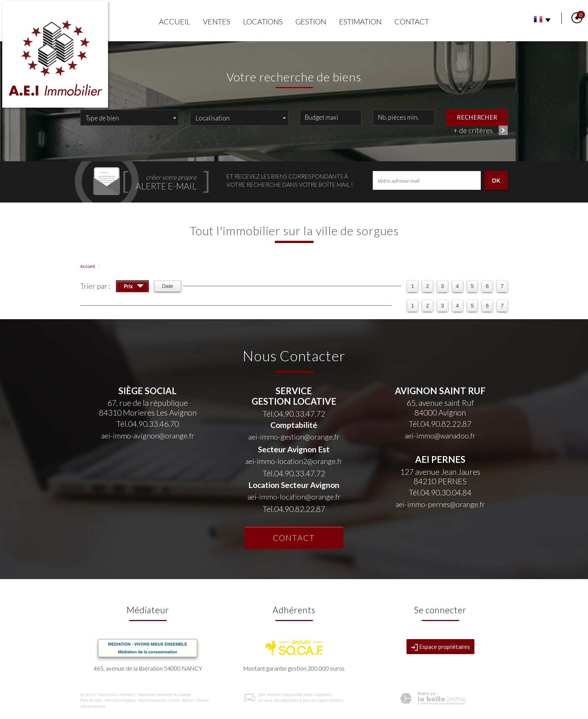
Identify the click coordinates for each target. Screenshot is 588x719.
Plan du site (91, 700)
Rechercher (477, 117)
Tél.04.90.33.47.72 (294, 414)
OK (496, 180)
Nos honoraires (152, 700)
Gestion (311, 22)
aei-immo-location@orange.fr (294, 497)
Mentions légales (120, 700)
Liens (174, 700)
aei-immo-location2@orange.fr (294, 461)
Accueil (175, 22)
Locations (263, 22)
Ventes (217, 22)
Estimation (360, 22)
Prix (134, 287)
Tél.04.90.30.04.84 (440, 492)
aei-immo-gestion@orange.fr (294, 437)
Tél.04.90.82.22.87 (294, 509)
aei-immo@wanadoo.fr (440, 436)
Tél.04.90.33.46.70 (148, 424)
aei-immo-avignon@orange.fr (148, 436)
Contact (412, 22)
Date (168, 286)
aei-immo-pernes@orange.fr (440, 504)
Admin (188, 700)
